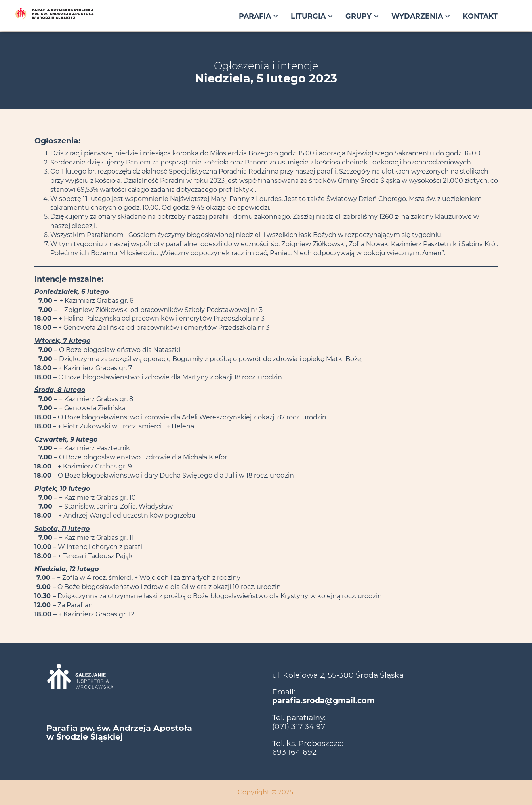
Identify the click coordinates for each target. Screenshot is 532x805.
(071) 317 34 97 (299, 726)
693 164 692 (294, 752)
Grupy (362, 16)
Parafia (258, 16)
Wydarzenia (421, 16)
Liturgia (312, 16)
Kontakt (480, 16)
